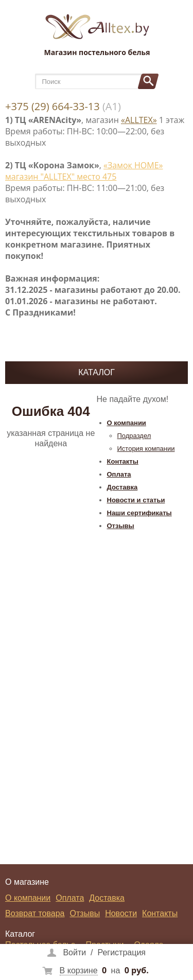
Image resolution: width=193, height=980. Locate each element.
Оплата (119, 474)
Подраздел (134, 436)
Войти (74, 952)
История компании (146, 449)
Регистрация (121, 952)
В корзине (79, 970)
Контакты (123, 461)
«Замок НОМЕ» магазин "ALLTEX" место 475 (84, 171)
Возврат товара (35, 913)
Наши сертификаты (139, 513)
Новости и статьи (136, 500)
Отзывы (121, 526)
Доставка (122, 487)
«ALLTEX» (139, 120)
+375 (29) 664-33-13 (52, 106)
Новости (121, 913)
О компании (127, 423)
